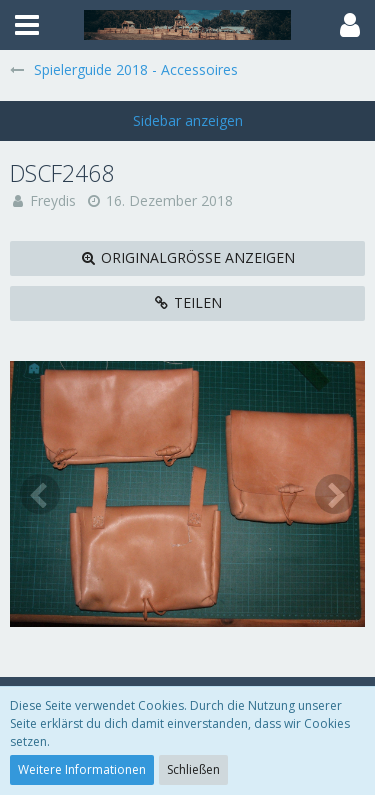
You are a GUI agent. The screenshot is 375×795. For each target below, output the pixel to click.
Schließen (193, 769)
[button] (27, 25)
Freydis (53, 200)
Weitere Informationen (82, 769)
